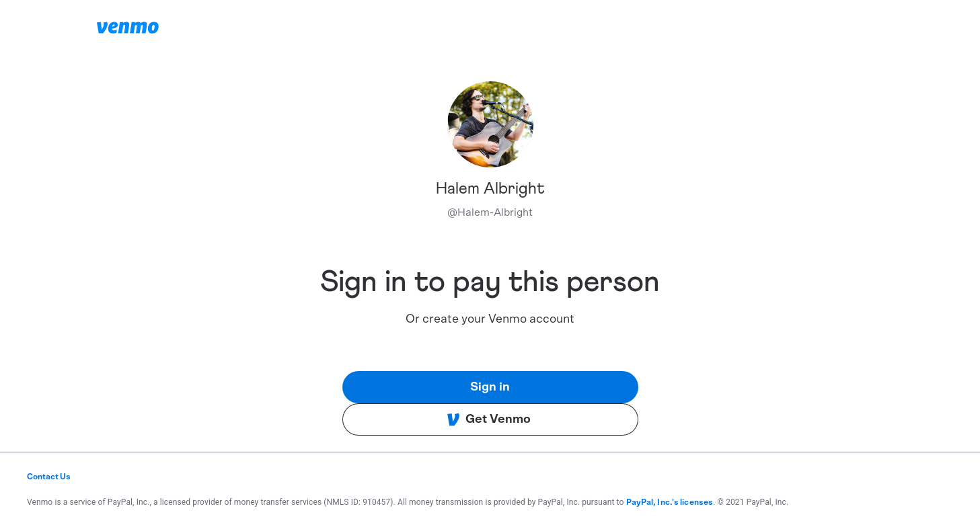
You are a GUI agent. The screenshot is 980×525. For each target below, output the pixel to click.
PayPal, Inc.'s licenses (670, 502)
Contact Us (49, 477)
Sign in (490, 387)
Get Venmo (489, 419)
